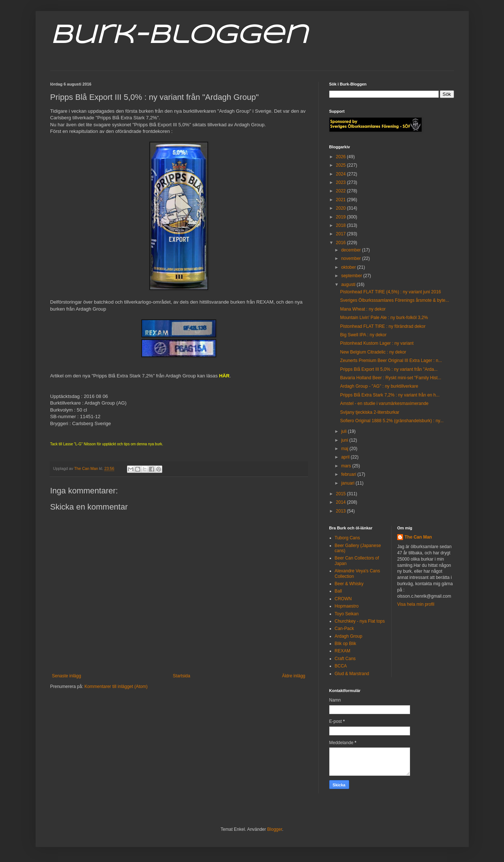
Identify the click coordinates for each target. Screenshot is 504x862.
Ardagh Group (349, 636)
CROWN (343, 599)
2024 (341, 174)
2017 (341, 234)
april (346, 457)
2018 (341, 225)
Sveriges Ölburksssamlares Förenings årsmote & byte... (394, 300)
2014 (341, 502)
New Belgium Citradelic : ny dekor (373, 352)
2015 (341, 494)
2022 (341, 191)
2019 (341, 217)
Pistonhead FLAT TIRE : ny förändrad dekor (383, 326)
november (351, 258)
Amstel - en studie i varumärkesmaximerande (384, 403)
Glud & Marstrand (352, 674)
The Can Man (418, 537)
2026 (341, 157)
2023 (341, 182)
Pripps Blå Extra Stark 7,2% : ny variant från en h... (390, 395)
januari (348, 483)
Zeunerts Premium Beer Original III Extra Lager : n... (391, 361)
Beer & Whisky (349, 584)
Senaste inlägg (67, 676)
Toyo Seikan (347, 614)
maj (345, 449)
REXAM (343, 651)
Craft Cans (345, 659)
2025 (341, 165)
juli (344, 431)
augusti (349, 285)
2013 (341, 511)
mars (347, 466)
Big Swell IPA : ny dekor (363, 335)
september (352, 276)
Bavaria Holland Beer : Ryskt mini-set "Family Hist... (391, 378)
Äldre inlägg (293, 676)
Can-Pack (345, 629)
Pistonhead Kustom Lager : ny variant (377, 343)
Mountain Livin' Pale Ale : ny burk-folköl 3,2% (384, 318)
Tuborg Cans (347, 538)
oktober (349, 267)
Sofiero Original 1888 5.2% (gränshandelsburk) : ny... (392, 421)
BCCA (341, 666)
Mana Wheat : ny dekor (363, 309)
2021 (341, 200)
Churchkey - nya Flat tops (360, 621)
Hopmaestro (347, 606)
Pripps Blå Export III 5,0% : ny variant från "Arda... (389, 369)
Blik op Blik (346, 644)
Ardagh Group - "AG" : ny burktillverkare (379, 386)
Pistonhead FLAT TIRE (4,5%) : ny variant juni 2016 (390, 292)
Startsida (182, 676)
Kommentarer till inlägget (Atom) (116, 687)
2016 (341, 243)
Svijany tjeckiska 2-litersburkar (369, 412)
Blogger (275, 829)
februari (349, 474)
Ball (338, 591)
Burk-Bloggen (179, 36)
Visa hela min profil (416, 604)
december (351, 250)
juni (345, 440)
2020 (341, 208)
